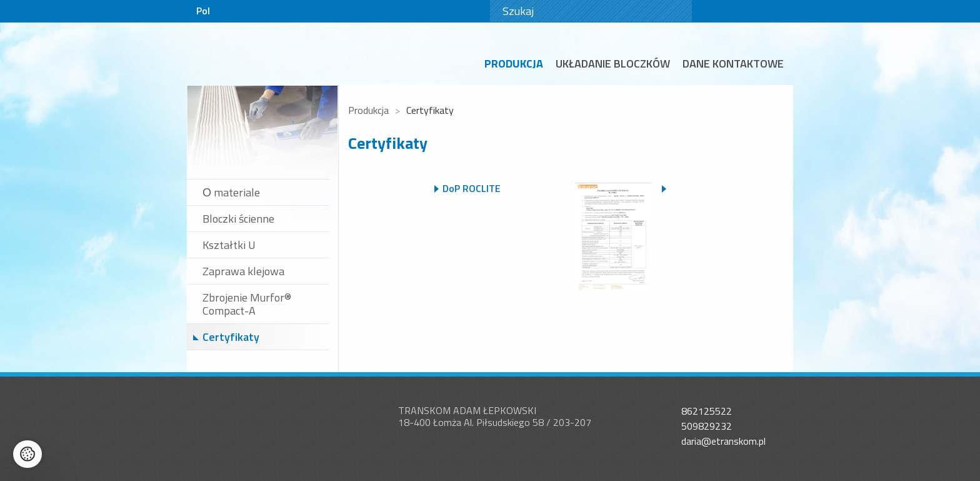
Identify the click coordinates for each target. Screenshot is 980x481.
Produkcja (514, 63)
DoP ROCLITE (472, 189)
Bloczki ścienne (238, 219)
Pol (203, 11)
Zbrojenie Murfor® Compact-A (247, 304)
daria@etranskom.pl (723, 441)
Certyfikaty (231, 337)
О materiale (231, 192)
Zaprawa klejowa (243, 271)
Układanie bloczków (613, 63)
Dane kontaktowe (733, 63)
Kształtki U (229, 245)
